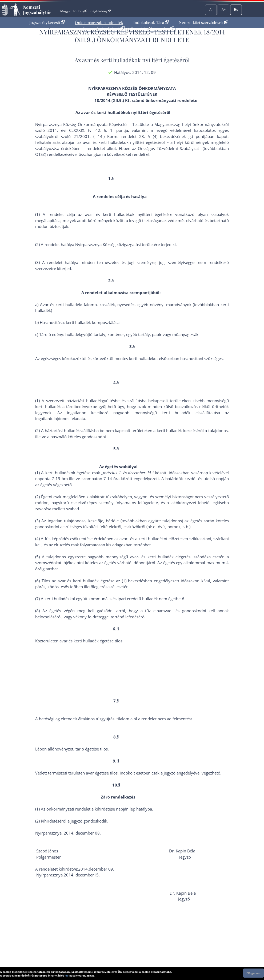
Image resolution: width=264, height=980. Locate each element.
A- (211, 9)
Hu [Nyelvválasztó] (236, 9)
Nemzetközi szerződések (204, 22)
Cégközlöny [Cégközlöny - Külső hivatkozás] (101, 11)
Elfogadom (253, 973)
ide (67, 975)
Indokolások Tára (151, 22)
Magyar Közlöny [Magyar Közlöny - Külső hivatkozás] (74, 11)
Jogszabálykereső (47, 22)
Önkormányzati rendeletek (99, 22)
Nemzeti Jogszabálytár (37, 10)
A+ (224, 9)
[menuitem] (47, 23)
